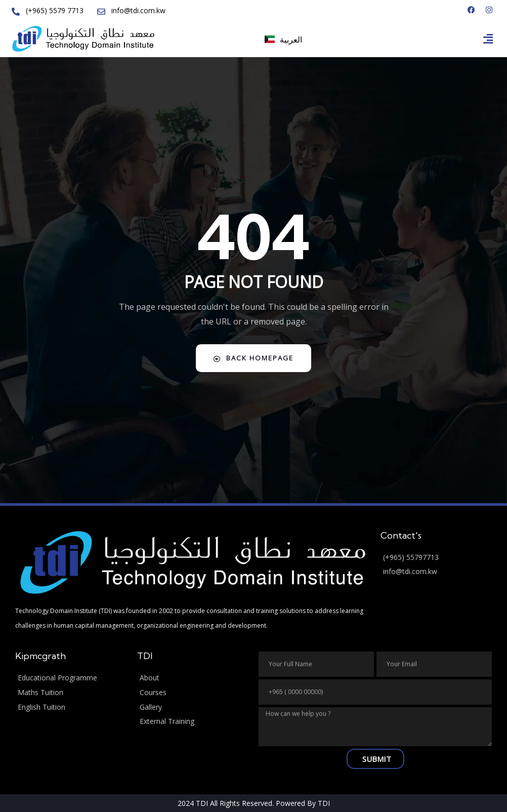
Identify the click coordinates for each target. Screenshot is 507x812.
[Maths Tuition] (71, 692)
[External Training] (193, 721)
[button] (488, 38)
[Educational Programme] (71, 677)
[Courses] (193, 692)
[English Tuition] (71, 706)
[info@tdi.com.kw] (436, 571)
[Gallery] (193, 706)
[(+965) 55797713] (436, 557)
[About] (193, 677)
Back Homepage (254, 357)
